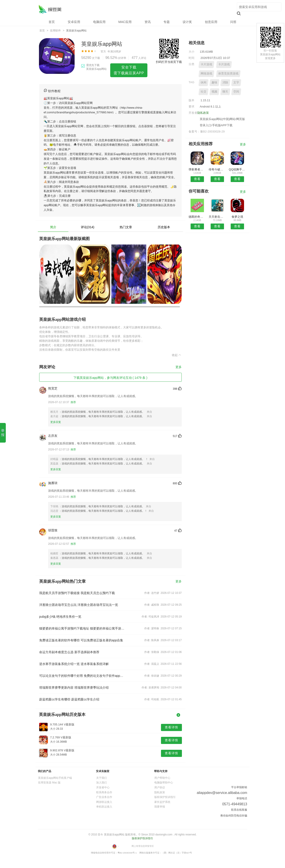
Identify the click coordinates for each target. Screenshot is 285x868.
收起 (177, 355)
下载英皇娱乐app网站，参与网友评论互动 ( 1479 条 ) (110, 378)
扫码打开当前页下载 (169, 62)
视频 (214, 92)
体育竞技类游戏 (228, 74)
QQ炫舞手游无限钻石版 (237, 169)
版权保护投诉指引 (165, 797)
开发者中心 (103, 787)
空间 (236, 92)
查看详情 (171, 727)
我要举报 (160, 807)
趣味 (214, 82)
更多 (179, 367)
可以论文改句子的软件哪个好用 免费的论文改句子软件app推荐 (82, 676)
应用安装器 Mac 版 (49, 783)
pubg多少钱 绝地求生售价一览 (60, 617)
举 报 (3, 433)
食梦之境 (237, 217)
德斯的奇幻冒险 (197, 217)
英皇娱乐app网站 (50, 9)
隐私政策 (203, 113)
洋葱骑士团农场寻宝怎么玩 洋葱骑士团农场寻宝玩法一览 (79, 605)
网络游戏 (206, 74)
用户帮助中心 (162, 778)
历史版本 (164, 227)
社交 (204, 92)
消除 (225, 82)
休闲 (204, 82)
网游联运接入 (104, 802)
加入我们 (102, 783)
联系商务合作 (104, 792)
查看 (197, 179)
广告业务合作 (104, 797)
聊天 (225, 92)
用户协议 (160, 787)
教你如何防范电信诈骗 (234, 816)
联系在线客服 (239, 810)
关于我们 (102, 778)
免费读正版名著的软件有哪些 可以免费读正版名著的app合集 (81, 640)
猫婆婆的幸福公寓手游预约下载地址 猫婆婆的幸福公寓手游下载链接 (82, 628)
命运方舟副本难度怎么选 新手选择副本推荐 (69, 652)
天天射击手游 (217, 217)
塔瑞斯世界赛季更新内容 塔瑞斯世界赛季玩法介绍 (74, 688)
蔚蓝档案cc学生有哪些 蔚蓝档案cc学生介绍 (69, 699)
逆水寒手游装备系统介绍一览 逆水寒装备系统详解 (74, 664)
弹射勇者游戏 (197, 169)
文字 (236, 82)
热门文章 (126, 227)
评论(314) (88, 227)
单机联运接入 (104, 807)
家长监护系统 (162, 802)
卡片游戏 (206, 64)
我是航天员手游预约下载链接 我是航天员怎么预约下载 (77, 593)
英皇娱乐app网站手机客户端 (55, 778)
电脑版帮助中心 (164, 783)
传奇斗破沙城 (217, 169)
